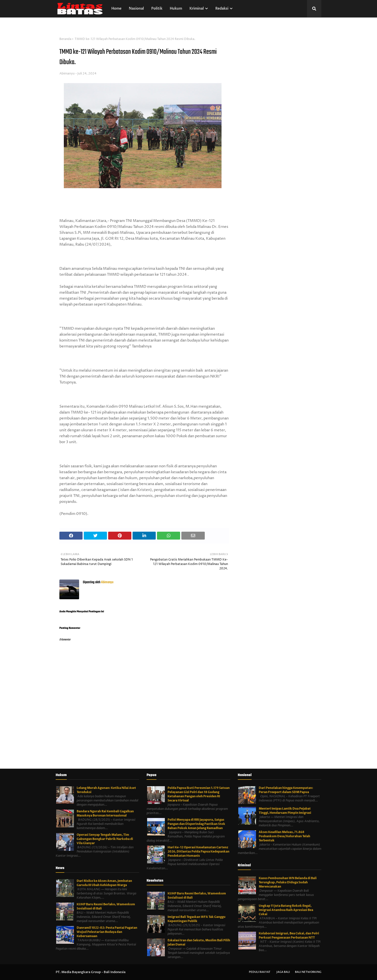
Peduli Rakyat (260, 972)
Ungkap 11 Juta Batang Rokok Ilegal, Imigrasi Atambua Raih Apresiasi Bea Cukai (286, 910)
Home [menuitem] (116, 9)
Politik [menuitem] (157, 9)
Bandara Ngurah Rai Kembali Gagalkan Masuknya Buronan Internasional (105, 813)
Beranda (65, 39)
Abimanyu (67, 73)
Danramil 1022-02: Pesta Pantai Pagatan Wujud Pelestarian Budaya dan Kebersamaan (107, 932)
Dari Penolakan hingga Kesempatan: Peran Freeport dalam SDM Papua (286, 790)
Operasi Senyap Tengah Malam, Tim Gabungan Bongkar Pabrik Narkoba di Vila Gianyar (105, 839)
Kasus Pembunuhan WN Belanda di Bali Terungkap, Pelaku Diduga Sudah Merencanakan (288, 882)
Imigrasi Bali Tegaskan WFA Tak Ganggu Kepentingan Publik (197, 919)
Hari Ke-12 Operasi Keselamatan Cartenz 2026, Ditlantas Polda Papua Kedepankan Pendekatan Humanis (198, 852)
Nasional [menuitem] (136, 9)
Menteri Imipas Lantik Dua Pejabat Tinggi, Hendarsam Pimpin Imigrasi (285, 811)
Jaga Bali (283, 972)
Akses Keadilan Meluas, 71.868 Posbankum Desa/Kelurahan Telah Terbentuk (284, 836)
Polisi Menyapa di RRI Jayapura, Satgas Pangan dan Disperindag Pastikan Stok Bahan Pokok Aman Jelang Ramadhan (196, 824)
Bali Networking (308, 972)
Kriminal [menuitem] (197, 9)
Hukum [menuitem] (176, 9)
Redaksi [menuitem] (222, 9)
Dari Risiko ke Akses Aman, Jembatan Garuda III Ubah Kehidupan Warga (104, 883)
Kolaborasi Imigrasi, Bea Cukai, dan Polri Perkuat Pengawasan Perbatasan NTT (289, 935)
